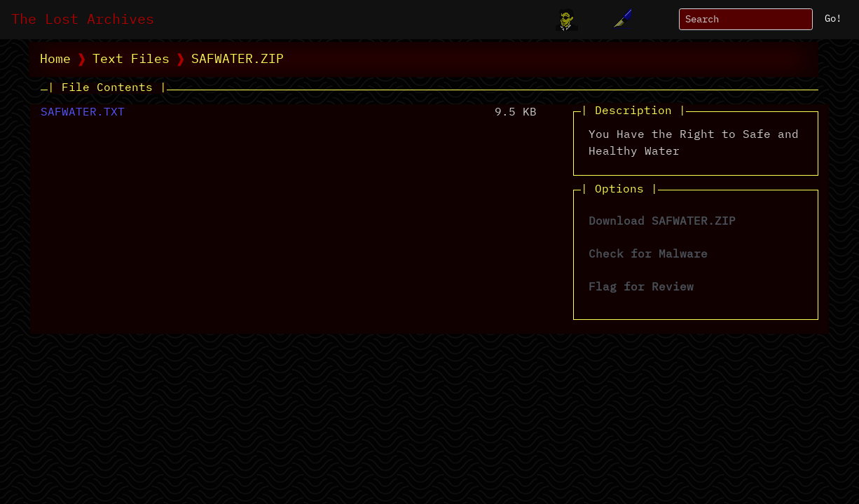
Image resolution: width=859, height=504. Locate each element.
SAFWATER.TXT (83, 113)
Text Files (131, 59)
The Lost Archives (83, 20)
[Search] (746, 19)
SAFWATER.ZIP (238, 59)
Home (55, 59)
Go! (833, 19)
